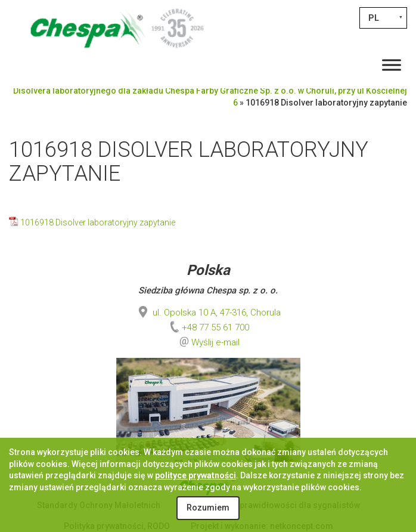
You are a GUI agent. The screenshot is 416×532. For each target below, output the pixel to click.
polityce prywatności (195, 475)
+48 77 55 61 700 (208, 327)
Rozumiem (208, 508)
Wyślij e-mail (215, 342)
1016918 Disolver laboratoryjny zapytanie (98, 222)
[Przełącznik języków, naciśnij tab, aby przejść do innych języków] (383, 18)
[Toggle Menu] (392, 65)
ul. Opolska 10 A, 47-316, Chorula (208, 313)
